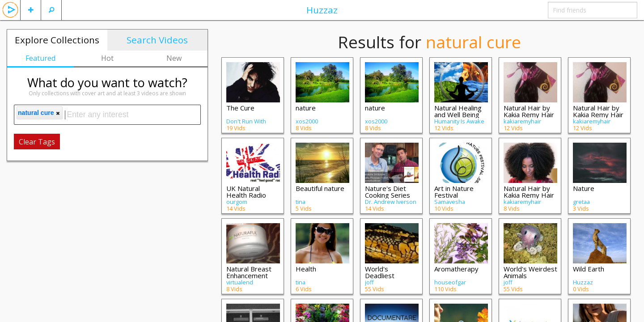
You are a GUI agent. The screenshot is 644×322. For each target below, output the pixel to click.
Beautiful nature (320, 188)
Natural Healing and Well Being (458, 111)
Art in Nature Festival (454, 192)
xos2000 (307, 121)
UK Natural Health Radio (246, 192)
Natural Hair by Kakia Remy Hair (529, 111)
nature (306, 108)
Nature (584, 188)
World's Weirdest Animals (530, 272)
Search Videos (157, 40)
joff (369, 282)
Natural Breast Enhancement (249, 272)
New (174, 58)
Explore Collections (57, 40)
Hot (107, 58)
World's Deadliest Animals (380, 275)
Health (306, 269)
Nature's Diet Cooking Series (388, 192)
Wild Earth (589, 269)
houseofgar (450, 282)
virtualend (240, 282)
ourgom (237, 202)
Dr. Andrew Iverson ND (391, 205)
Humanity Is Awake (459, 121)
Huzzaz (322, 10)
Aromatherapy (456, 269)
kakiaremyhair (522, 121)
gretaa (581, 202)
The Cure (240, 108)
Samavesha (450, 202)
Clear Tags (37, 142)
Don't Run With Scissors (246, 124)
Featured (40, 58)
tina (301, 202)
